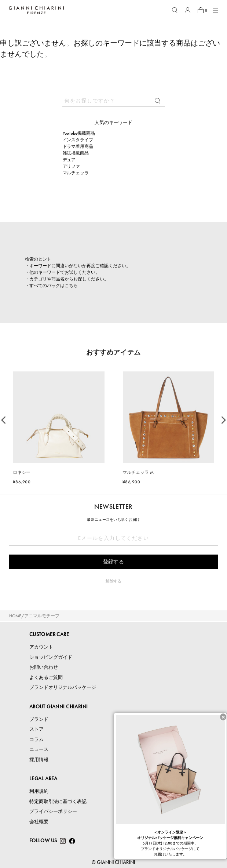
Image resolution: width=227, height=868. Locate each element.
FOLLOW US (43, 840)
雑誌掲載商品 (76, 153)
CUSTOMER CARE (49, 634)
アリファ (72, 166)
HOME (15, 616)
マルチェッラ (76, 173)
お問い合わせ (44, 667)
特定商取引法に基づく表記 (58, 801)
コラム (36, 739)
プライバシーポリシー (53, 811)
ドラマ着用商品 (78, 146)
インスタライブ (78, 140)
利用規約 (39, 791)
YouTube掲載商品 (79, 133)
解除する (114, 581)
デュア (69, 160)
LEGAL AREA (43, 778)
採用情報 (39, 760)
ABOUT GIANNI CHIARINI (59, 707)
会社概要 (39, 822)
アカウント (41, 647)
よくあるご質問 (46, 677)
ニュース (39, 749)
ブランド (39, 719)
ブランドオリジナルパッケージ (63, 687)
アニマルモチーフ (42, 616)
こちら (71, 286)
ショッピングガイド (51, 657)
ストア (36, 729)
